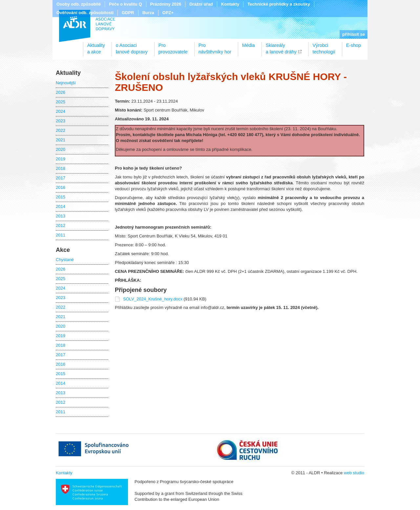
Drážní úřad (201, 4)
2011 (61, 235)
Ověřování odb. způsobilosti (85, 13)
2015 (61, 197)
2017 (61, 178)
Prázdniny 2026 (166, 4)
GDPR (128, 13)
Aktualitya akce (96, 46)
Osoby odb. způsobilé (79, 4)
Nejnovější (66, 83)
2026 (61, 92)
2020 (61, 149)
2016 (61, 187)
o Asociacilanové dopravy (132, 46)
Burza (148, 13)
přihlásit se (354, 34)
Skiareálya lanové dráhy (281, 46)
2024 (61, 111)
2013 (61, 216)
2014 (61, 206)
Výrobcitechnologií (324, 46)
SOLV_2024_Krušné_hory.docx (153, 299)
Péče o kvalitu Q (125, 4)
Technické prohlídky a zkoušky (279, 4)
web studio (354, 473)
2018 (61, 168)
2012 (61, 225)
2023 (61, 121)
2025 (61, 102)
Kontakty (230, 4)
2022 (61, 130)
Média (249, 45)
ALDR (87, 26)
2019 (61, 159)
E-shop (354, 45)
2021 (61, 140)
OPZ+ (168, 13)
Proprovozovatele (173, 46)
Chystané (65, 260)
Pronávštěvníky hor (215, 46)
